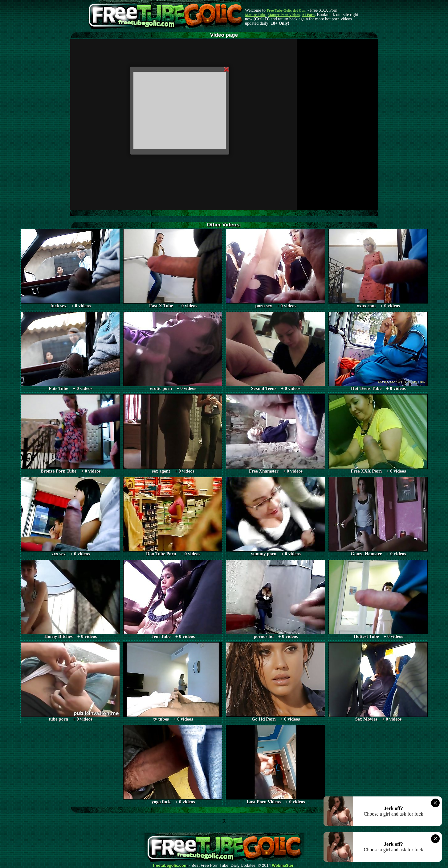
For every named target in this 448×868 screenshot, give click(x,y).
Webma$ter (283, 866)
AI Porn (308, 15)
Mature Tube (255, 15)
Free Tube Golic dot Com (286, 10)
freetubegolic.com (170, 866)
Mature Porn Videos (284, 15)
